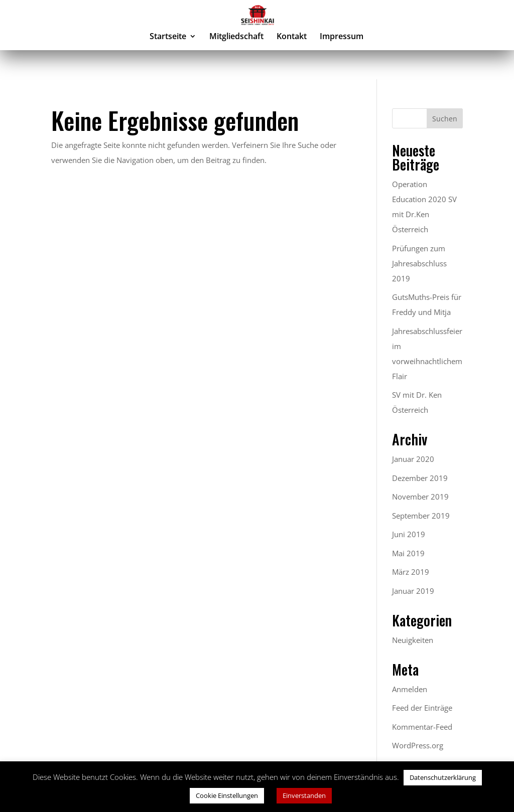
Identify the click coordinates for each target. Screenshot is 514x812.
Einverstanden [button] (304, 795)
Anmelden (410, 689)
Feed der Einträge (422, 708)
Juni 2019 (409, 534)
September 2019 (421, 516)
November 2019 (420, 497)
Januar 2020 (413, 459)
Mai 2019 (408, 553)
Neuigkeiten (413, 640)
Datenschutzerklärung (443, 777)
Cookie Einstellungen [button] (227, 795)
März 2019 (411, 572)
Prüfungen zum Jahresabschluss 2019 (419, 263)
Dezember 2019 (420, 478)
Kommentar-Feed (422, 727)
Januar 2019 (413, 591)
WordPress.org (418, 745)
